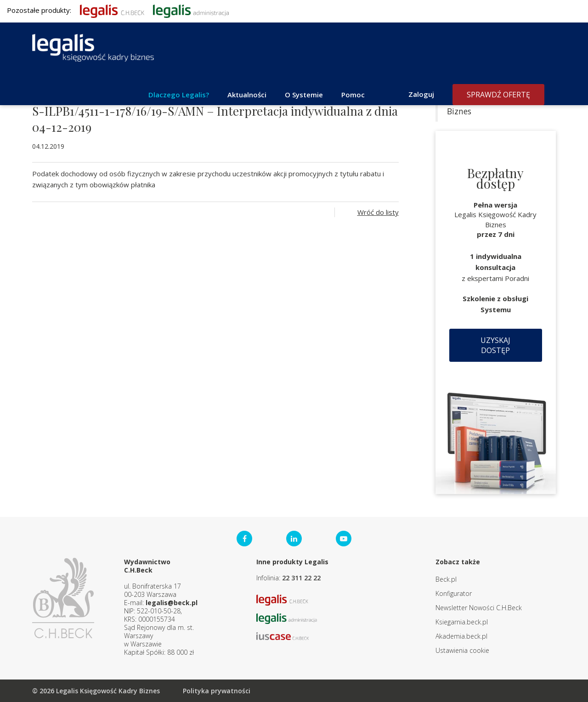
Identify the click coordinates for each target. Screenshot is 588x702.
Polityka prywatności (217, 691)
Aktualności (247, 95)
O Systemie (304, 95)
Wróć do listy (378, 212)
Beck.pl (446, 579)
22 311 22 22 (301, 578)
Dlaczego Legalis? (179, 95)
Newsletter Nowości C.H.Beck (479, 608)
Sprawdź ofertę (498, 95)
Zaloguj (421, 94)
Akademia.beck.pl (461, 636)
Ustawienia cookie (462, 650)
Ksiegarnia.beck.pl (462, 622)
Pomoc (353, 95)
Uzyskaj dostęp (495, 345)
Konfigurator (454, 593)
